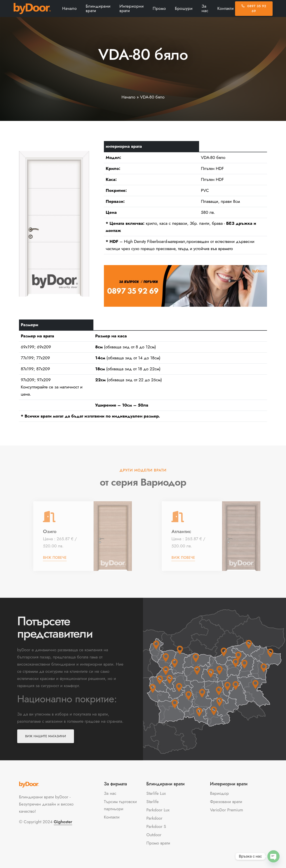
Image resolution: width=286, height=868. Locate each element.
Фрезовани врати (226, 802)
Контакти (226, 8)
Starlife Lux (156, 793)
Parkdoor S (156, 826)
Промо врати (158, 843)
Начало (69, 8)
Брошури (184, 8)
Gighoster (63, 822)
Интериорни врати (132, 8)
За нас (205, 8)
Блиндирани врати (98, 8)
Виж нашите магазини (46, 736)
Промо (159, 8)
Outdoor (154, 835)
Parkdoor (154, 818)
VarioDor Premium (227, 810)
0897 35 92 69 (254, 9)
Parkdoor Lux (158, 810)
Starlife (152, 802)
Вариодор (219, 793)
